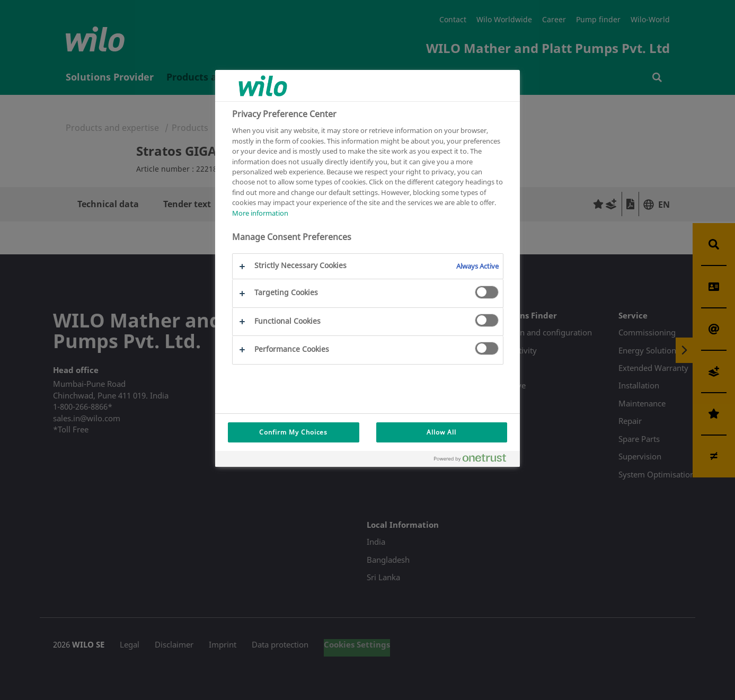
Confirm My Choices (293, 432)
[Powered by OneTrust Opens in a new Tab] (474, 460)
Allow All (441, 432)
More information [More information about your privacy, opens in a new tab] (260, 213)
